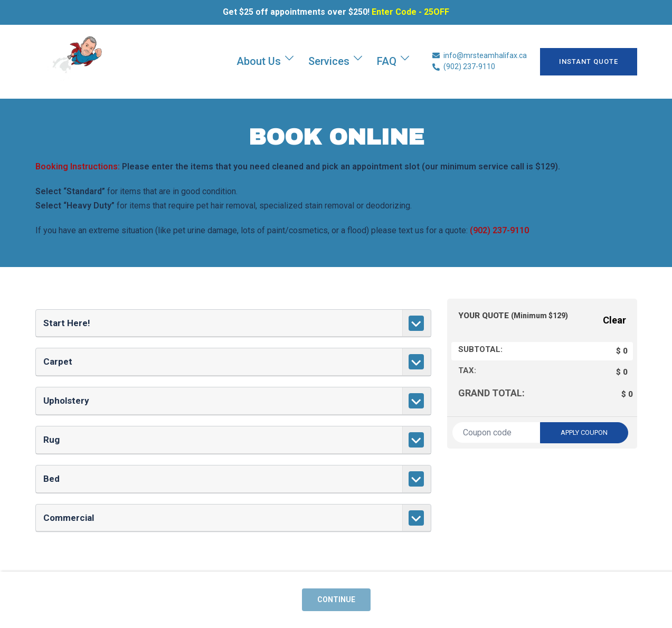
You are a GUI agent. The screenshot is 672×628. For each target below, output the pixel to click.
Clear (614, 320)
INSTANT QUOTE (589, 61)
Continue (336, 600)
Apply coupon (584, 432)
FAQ (387, 61)
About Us (259, 61)
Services (329, 61)
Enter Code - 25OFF (410, 12)
